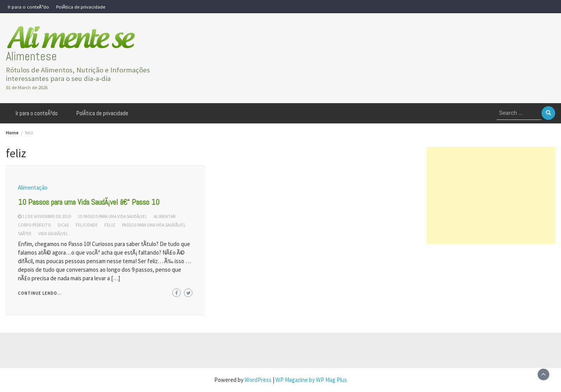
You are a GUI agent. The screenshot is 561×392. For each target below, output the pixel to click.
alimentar (165, 216)
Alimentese (31, 56)
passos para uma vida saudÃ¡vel (154, 225)
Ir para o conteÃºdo (28, 7)
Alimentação (33, 187)
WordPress (258, 380)
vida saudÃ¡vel (53, 234)
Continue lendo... (40, 293)
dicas (63, 225)
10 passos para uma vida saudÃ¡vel (113, 216)
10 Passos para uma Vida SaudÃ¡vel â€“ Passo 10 (89, 202)
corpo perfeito (34, 225)
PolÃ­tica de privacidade (81, 7)
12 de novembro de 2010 (47, 216)
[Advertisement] (491, 195)
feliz (110, 225)
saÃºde (25, 234)
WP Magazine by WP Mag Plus (311, 380)
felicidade (87, 225)
